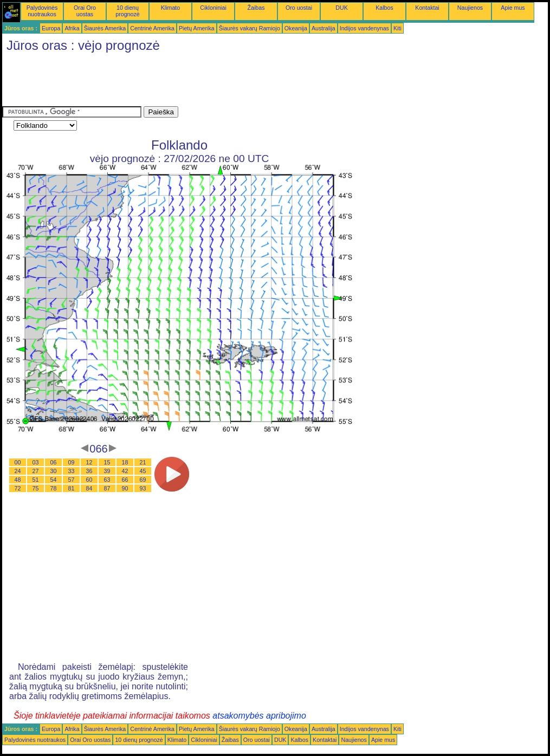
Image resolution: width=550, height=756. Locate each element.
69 (143, 480)
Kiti (397, 28)
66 (125, 480)
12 (89, 462)
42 (125, 471)
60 (89, 480)
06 (54, 462)
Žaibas (256, 8)
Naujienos (470, 8)
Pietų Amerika (197, 28)
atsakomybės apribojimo (259, 716)
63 (107, 480)
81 (72, 488)
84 (89, 488)
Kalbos (384, 8)
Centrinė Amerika (152, 28)
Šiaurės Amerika (105, 28)
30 (54, 471)
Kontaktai (427, 8)
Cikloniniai (213, 8)
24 (18, 471)
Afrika (72, 28)
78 (54, 488)
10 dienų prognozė (127, 11)
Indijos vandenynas (364, 28)
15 (107, 462)
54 (54, 480)
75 (36, 488)
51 (36, 480)
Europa (51, 28)
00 (18, 462)
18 (125, 462)
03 (36, 462)
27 (36, 471)
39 (107, 471)
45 (143, 471)
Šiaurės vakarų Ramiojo (250, 28)
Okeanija (296, 28)
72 (18, 488)
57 (72, 480)
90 (125, 488)
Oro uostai (299, 8)
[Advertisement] (199, 82)
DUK (342, 8)
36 (89, 471)
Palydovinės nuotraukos (42, 11)
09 (72, 462)
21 (143, 462)
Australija (323, 28)
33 (72, 471)
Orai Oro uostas (85, 11)
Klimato (171, 8)
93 (143, 488)
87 (107, 488)
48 (18, 480)
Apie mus (513, 8)
